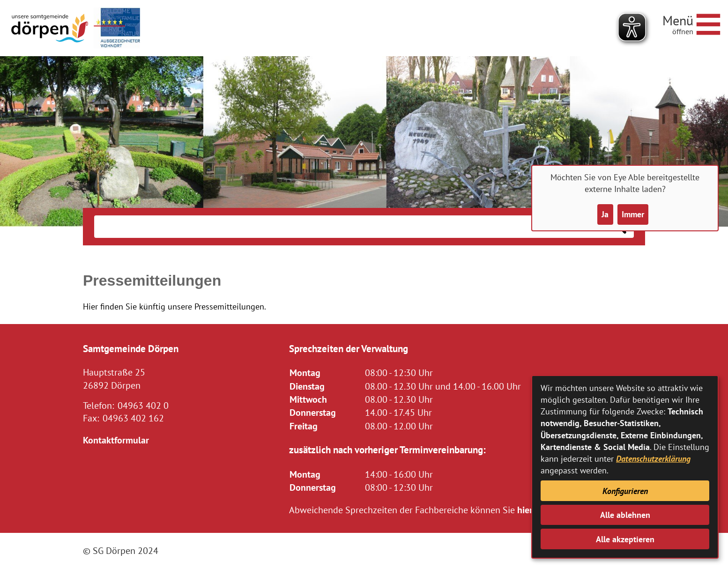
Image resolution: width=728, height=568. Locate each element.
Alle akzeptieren (625, 539)
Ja (605, 214)
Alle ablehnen (625, 515)
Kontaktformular (116, 440)
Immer (633, 214)
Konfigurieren (625, 491)
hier (525, 510)
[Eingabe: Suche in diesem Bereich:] (349, 227)
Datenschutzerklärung (653, 459)
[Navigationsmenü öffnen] (691, 23)
